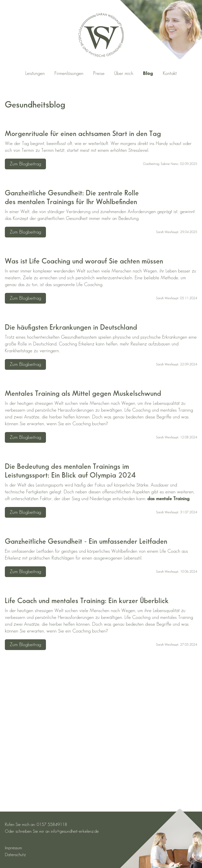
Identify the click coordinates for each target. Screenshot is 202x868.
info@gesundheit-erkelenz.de (75, 831)
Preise (99, 73)
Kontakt (170, 73)
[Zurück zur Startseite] (101, 35)
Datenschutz (15, 855)
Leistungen (35, 73)
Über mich (124, 73)
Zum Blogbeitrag (25, 164)
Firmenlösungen (69, 73)
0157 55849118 (52, 825)
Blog (148, 73)
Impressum (13, 848)
